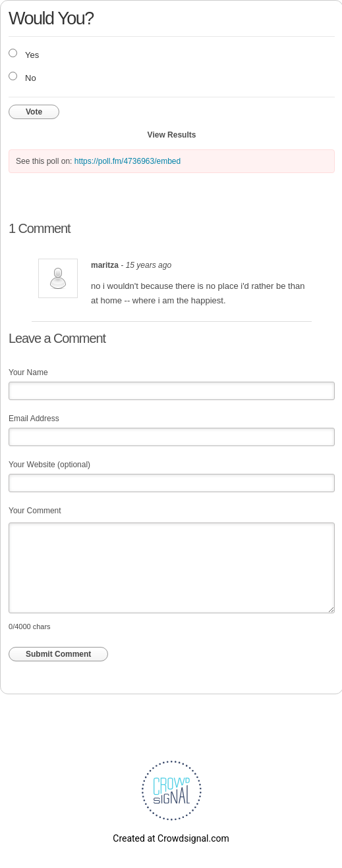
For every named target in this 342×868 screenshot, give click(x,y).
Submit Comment (58, 654)
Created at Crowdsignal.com (171, 838)
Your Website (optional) (49, 465)
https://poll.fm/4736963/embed (128, 161)
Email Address (34, 419)
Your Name (28, 372)
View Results (172, 135)
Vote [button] (34, 112)
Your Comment (35, 511)
